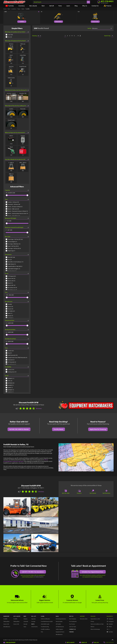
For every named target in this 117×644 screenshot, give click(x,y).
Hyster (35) (9, 307)
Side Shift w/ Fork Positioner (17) (15, 262)
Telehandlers (59, 22)
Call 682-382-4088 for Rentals (19, 429)
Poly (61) (9, 353)
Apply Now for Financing (98, 429)
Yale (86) (9, 304)
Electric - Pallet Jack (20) (12, 209)
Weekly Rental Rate (17, 330)
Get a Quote (33, 6)
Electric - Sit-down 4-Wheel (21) (14, 207)
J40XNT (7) (9, 388)
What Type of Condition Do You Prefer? (17, 32)
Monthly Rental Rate (17, 339)
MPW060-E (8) (10, 383)
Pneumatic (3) (10, 360)
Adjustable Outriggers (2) (13, 269)
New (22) (9, 37)
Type (17, 199)
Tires (17, 348)
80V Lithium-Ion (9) (11, 288)
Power (17, 273)
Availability (17, 367)
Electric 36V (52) (10, 278)
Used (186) (9, 35)
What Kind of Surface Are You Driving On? (17, 90)
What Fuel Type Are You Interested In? (17, 132)
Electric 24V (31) (10, 281)
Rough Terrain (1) (11, 364)
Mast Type (17, 237)
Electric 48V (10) (10, 285)
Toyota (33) (9, 309)
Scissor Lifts (95, 22)
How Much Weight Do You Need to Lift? (17, 159)
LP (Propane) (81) (11, 276)
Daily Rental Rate (17, 320)
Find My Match (58, 429)
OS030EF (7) (10, 385)
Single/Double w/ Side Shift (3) (14, 266)
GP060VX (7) (10, 392)
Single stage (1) (10, 251)
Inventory (22, 6)
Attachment (17, 254)
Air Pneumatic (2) (11, 362)
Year (17, 292)
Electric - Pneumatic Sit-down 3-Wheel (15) (17, 211)
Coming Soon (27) (11, 372)
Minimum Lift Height (17, 218)
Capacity (17, 190)
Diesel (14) (9, 283)
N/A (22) (9, 260)
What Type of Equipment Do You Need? (17, 41)
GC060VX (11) (10, 378)
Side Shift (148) (10, 257)
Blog (76, 6)
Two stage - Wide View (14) (13, 244)
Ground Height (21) (11, 242)
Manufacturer (17, 301)
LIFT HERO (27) (10, 311)
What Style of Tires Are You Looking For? (17, 106)
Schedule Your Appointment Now (93, 572)
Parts (60, 6)
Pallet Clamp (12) (11, 264)
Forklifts (22, 22)
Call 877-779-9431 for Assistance (33, 572)
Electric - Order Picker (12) (13, 216)
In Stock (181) (10, 370)
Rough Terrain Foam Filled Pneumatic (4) (16, 358)
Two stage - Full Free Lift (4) (13, 248)
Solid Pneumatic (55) (12, 355)
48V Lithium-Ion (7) (11, 290)
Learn (68, 6)
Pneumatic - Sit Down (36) (13, 204)
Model (17, 376)
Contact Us (95, 6)
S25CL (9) (9, 381)
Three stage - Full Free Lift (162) (14, 239)
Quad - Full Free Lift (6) (12, 246)
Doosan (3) (9, 316)
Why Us (85, 6)
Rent (43, 6)
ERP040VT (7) (10, 390)
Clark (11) (9, 313)
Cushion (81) (10, 351)
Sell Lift (52, 6)
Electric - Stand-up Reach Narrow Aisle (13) (17, 213)
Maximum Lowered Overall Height (17, 227)
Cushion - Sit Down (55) (12, 202)
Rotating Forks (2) (11, 271)
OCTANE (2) (9, 318)
